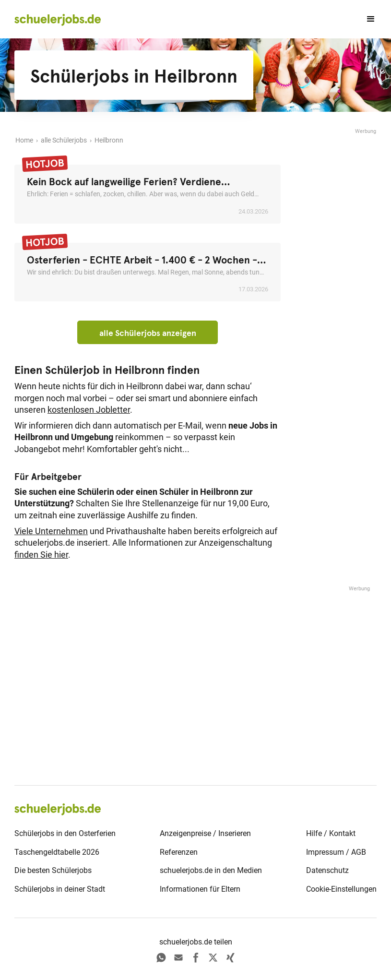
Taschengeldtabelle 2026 (57, 852)
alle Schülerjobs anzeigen (148, 333)
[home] (58, 19)
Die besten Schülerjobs (53, 870)
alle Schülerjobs (64, 140)
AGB (359, 852)
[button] (367, 19)
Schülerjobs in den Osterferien (65, 833)
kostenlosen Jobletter (89, 410)
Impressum (325, 852)
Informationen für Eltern (200, 889)
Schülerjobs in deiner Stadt (60, 889)
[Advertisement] (338, 280)
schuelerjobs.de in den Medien (211, 870)
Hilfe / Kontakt (331, 833)
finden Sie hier (41, 555)
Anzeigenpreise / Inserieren (205, 833)
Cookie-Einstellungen (341, 889)
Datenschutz (327, 870)
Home (24, 140)
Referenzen (179, 852)
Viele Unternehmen (51, 531)
